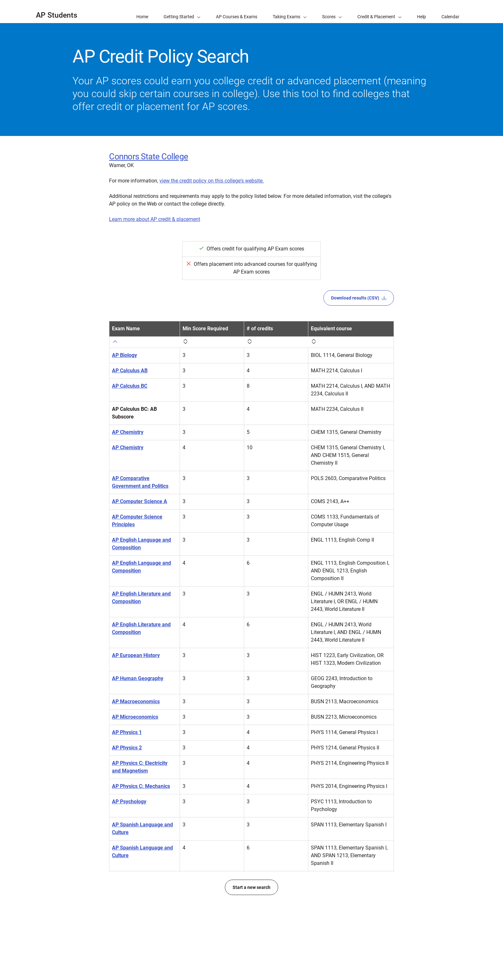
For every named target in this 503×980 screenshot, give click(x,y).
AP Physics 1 (127, 732)
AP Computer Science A (140, 501)
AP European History (136, 655)
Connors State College (149, 156)
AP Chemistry (128, 432)
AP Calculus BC (130, 386)
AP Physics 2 (127, 748)
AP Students (57, 15)
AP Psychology (129, 802)
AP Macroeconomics (136, 701)
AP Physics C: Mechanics (141, 786)
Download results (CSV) (359, 298)
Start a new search (251, 957)
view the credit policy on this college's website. (212, 181)
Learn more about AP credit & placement (155, 219)
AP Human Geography (138, 678)
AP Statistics (127, 879)
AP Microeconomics (135, 717)
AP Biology (124, 355)
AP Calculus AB (130, 371)
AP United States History (140, 917)
